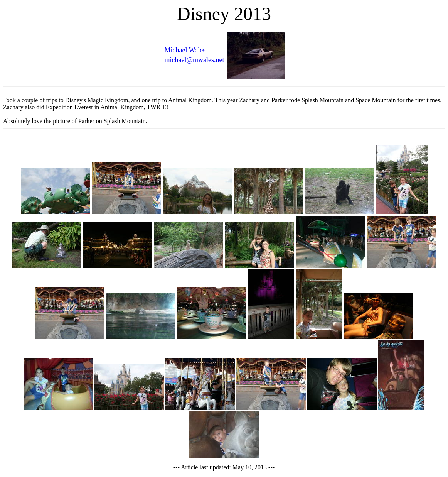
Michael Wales (185, 50)
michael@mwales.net (194, 60)
